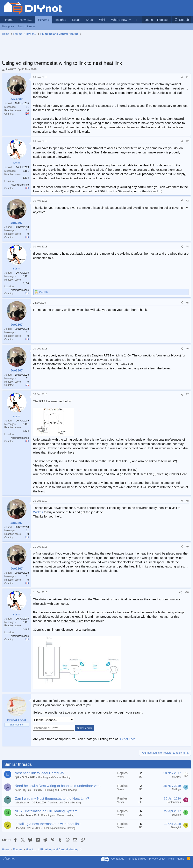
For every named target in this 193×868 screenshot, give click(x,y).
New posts (8, 26)
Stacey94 (20, 828)
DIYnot (9, 859)
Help (171, 859)
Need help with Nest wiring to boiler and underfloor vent (58, 786)
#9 (187, 547)
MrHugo (176, 789)
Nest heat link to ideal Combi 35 (39, 773)
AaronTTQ (20, 790)
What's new (119, 20)
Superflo (19, 815)
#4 (187, 247)
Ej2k (17, 777)
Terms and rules (137, 859)
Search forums (27, 26)
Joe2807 (11, 69)
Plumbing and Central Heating (54, 777)
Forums (44, 20)
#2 (187, 141)
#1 (187, 77)
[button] (130, 20)
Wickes (38, 512)
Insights (61, 20)
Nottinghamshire (20, 185)
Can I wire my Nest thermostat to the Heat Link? (52, 799)
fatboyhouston (22, 803)
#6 (187, 349)
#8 (187, 501)
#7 (187, 394)
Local (76, 20)
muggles (176, 777)
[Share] (182, 77)
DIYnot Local (127, 739)
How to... (26, 20)
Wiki (102, 20)
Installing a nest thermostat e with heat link (48, 824)
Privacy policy (157, 859)
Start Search (84, 728)
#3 (187, 201)
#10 (187, 592)
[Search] (182, 20)
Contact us (118, 859)
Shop (89, 20)
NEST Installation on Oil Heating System (46, 811)
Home (9, 20)
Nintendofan (174, 802)
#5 (187, 303)
